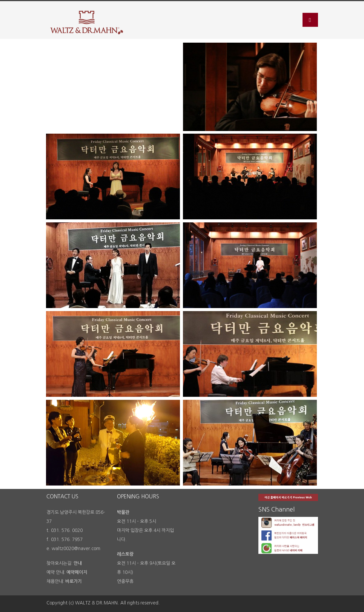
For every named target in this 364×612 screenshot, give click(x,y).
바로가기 (74, 581)
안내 (78, 563)
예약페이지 (77, 572)
